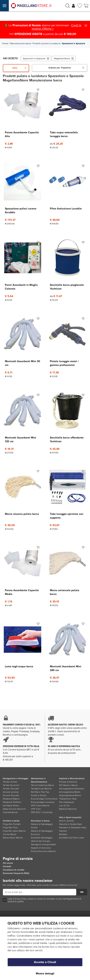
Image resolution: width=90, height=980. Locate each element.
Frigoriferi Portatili (12, 824)
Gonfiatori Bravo (11, 806)
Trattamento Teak (68, 799)
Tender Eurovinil (11, 785)
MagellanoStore (64, 58)
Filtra (19, 68)
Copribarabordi (10, 812)
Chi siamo (8, 863)
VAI (82, 892)
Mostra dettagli (45, 974)
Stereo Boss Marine (13, 838)
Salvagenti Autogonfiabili (43, 844)
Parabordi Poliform (12, 802)
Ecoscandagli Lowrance (43, 802)
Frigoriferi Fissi (10, 828)
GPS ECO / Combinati (42, 812)
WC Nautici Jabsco (68, 785)
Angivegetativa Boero (70, 795)
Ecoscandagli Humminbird (44, 799)
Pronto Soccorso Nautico (43, 851)
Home (5, 43)
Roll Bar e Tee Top (40, 792)
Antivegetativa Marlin (70, 792)
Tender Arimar (10, 782)
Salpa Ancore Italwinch (14, 809)
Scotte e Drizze (39, 795)
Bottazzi (63, 834)
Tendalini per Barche (41, 789)
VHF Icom (36, 809)
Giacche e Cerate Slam (70, 824)
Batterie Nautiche (68, 809)
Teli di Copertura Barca (42, 785)
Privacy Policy (21, 899)
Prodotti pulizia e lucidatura (46, 43)
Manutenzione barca (20, 43)
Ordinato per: (66, 68)
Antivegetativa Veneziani (72, 789)
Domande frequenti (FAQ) (16, 873)
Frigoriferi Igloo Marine (14, 831)
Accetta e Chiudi (45, 962)
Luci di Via (64, 806)
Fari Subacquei (67, 802)
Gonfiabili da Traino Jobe (72, 838)
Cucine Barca (9, 834)
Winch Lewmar (66, 821)
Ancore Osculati (11, 795)
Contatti (7, 866)
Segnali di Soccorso (41, 848)
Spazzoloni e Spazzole (36, 58)
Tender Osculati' (11, 789)
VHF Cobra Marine (40, 806)
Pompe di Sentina (68, 782)
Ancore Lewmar (11, 792)
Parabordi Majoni (11, 799)
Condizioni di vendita (14, 870)
